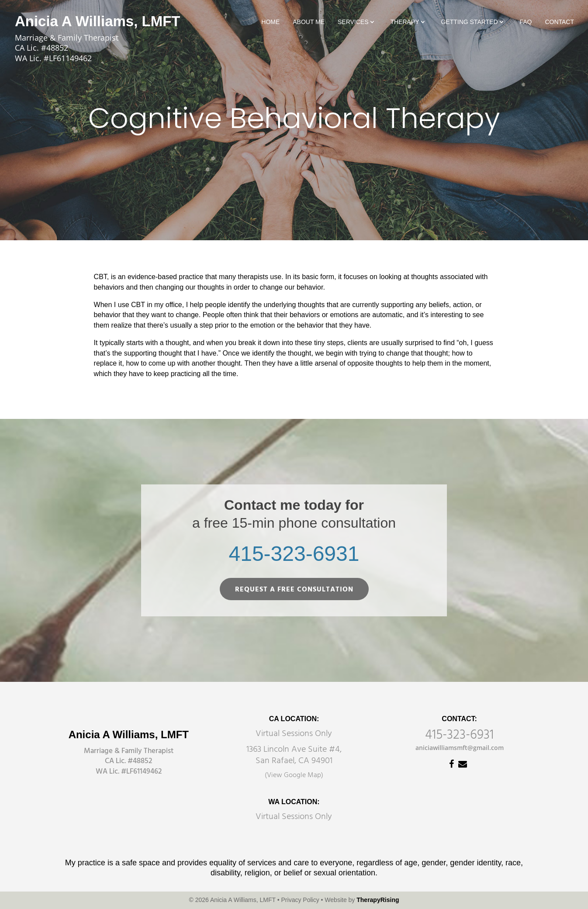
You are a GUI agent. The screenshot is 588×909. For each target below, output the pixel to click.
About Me (309, 22)
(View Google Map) (294, 775)
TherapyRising (378, 900)
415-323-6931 (294, 554)
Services (353, 22)
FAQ (526, 22)
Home (270, 22)
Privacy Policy (300, 900)
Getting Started (469, 22)
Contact (559, 22)
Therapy (405, 22)
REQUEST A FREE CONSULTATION (294, 590)
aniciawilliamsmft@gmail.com (460, 748)
